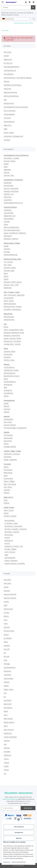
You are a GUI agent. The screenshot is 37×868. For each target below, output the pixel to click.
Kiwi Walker (8, 700)
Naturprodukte (9, 520)
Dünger (6, 246)
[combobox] (16, 19)
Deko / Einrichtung (10, 484)
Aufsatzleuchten (9, 320)
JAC (5, 697)
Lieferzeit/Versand (10, 70)
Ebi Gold (7, 656)
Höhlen (6, 279)
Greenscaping (8, 678)
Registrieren (8, 59)
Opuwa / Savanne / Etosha (12, 338)
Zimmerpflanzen (9, 122)
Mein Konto (8, 52)
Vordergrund (8, 384)
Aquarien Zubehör (10, 425)
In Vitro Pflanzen (9, 367)
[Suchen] (33, 7)
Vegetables (7, 170)
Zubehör (7, 412)
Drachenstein (8, 354)
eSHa (5, 660)
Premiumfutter (9, 185)
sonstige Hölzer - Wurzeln (12, 344)
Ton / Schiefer (8, 262)
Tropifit (6, 766)
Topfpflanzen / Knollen (11, 370)
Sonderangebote (9, 114)
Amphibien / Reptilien (11, 239)
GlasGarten (7, 671)
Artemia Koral (8, 609)
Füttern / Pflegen (9, 481)
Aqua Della (7, 580)
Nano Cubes (8, 422)
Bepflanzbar (8, 288)
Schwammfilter (9, 298)
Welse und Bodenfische (11, 227)
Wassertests (8, 441)
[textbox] (16, 19)
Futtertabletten (9, 219)
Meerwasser (8, 236)
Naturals (7, 172)
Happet (6, 686)
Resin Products (9, 730)
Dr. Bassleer (8, 638)
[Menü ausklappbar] (3, 1)
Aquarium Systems (10, 598)
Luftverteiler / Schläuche (12, 454)
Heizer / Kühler (9, 301)
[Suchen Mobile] (16, 7)
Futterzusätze (8, 478)
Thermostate (8, 470)
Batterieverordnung (10, 92)
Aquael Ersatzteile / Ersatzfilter (15, 563)
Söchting (7, 748)
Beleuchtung (8, 473)
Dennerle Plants (9, 631)
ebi (5, 653)
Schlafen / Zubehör (10, 516)
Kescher (7, 543)
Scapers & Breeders (10, 737)
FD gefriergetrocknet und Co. (13, 203)
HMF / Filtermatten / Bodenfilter (14, 295)
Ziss (5, 773)
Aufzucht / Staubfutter (11, 188)
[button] (26, 2)
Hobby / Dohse (9, 689)
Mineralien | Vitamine (12, 532)
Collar (6, 623)
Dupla (6, 642)
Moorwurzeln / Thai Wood (12, 341)
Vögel (6, 129)
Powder (6, 164)
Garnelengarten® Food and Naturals (16, 107)
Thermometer (8, 435)
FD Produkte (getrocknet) (12, 230)
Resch (6, 726)
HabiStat (7, 682)
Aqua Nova (7, 583)
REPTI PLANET (8, 719)
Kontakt (6, 56)
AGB (5, 100)
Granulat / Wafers (10, 161)
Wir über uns (8, 63)
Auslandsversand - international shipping (18, 78)
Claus (6, 620)
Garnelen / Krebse (10, 268)
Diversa (6, 634)
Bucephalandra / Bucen (12, 376)
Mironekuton (8, 708)
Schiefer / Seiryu (9, 360)
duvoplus (7, 645)
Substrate (7, 409)
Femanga (7, 252)
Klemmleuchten (9, 317)
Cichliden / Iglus (9, 271)
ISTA (5, 693)
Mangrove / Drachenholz (12, 335)
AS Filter (6, 613)
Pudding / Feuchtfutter (11, 191)
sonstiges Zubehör (10, 447)
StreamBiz (7, 752)
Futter (6, 476)
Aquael (6, 587)
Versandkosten (9, 74)
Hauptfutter (8, 183)
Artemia (7, 538)
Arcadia (6, 602)
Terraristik (7, 118)
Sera (5, 744)
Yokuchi (6, 770)
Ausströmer (8, 457)
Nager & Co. (8, 125)
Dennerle (7, 627)
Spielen (6, 513)
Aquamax (7, 591)
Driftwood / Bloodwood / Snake (14, 333)
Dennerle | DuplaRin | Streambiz (16, 529)
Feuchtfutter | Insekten (11, 158)
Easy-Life (7, 649)
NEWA (6, 711)
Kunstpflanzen (9, 393)
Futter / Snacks (9, 510)
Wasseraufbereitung (11, 255)
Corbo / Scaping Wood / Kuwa (14, 330)
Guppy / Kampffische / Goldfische (15, 233)
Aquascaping (8, 438)
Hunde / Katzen (9, 133)
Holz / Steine (8, 487)
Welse (6, 273)
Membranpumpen (10, 304)
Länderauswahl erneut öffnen (23, 23)
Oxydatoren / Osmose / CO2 (14, 546)
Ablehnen (19, 838)
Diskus (6, 224)
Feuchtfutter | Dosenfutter (13, 526)
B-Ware (6, 396)
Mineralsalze (9, 535)
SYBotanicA (7, 755)
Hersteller (7, 140)
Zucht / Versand (10, 552)
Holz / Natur (8, 265)
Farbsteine (7, 357)
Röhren (6, 276)
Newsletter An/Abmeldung (13, 85)
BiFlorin (6, 616)
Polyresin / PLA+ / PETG (11, 285)
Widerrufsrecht (9, 103)
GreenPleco (7, 675)
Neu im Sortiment (10, 111)
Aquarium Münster (10, 594)
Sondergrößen (8, 419)
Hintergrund (8, 390)
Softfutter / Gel (9, 194)
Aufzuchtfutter (9, 213)
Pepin (6, 715)
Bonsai (6, 327)
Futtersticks (8, 197)
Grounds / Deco (9, 175)
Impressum (7, 862)
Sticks (6, 167)
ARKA (6, 605)
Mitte (5, 387)
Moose (6, 379)
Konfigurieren (19, 833)
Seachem (7, 741)
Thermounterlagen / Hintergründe (15, 428)
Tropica (6, 759)
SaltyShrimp (8, 733)
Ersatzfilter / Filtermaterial (12, 309)
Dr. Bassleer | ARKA (11, 523)
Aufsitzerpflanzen (10, 373)
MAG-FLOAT (8, 704)
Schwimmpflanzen (10, 382)
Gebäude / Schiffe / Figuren (13, 282)
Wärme (6, 467)
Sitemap (6, 81)
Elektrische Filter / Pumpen (13, 306)
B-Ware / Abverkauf (11, 561)
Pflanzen (7, 406)
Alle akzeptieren (19, 827)
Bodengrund (9, 540)
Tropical (6, 762)
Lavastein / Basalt (10, 351)
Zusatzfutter (8, 200)
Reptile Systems (9, 722)
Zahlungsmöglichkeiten (11, 67)
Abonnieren (28, 808)
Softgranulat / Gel (10, 216)
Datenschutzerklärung (19, 862)
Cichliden (7, 221)
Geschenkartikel (10, 558)
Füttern (6, 444)
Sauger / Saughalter (10, 460)
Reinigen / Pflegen (11, 549)
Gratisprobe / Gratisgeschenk (13, 136)
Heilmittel (7, 249)
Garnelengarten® (10, 667)
